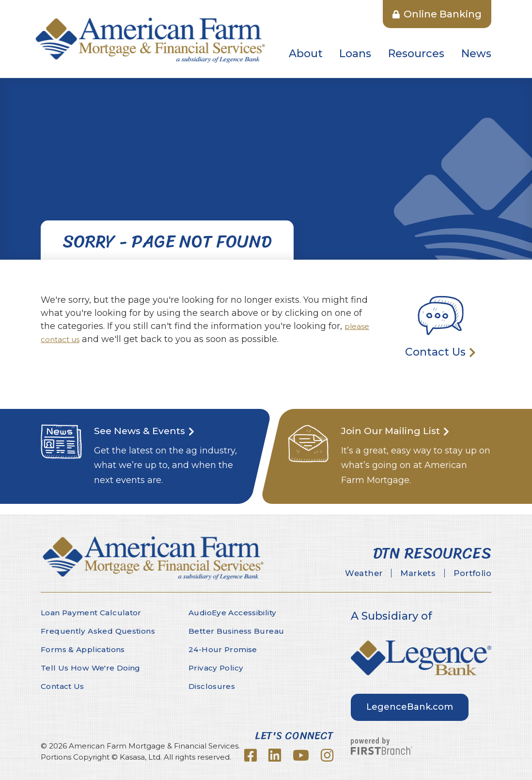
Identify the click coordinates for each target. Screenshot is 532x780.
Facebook (250, 755)
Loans (355, 54)
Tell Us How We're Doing (91, 668)
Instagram (327, 755)
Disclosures (212, 686)
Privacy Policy (217, 668)
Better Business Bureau (237, 631)
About (306, 54)
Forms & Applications (85, 649)
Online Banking (437, 14)
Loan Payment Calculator (93, 613)
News (476, 54)
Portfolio (469, 574)
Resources (416, 54)
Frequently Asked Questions (99, 631)
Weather (345, 574)
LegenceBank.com (410, 707)
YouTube (301, 755)
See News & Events (145, 430)
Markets (407, 574)
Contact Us (435, 352)
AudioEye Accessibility (235, 613)
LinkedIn (275, 755)
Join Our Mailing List (397, 430)
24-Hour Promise (224, 649)
